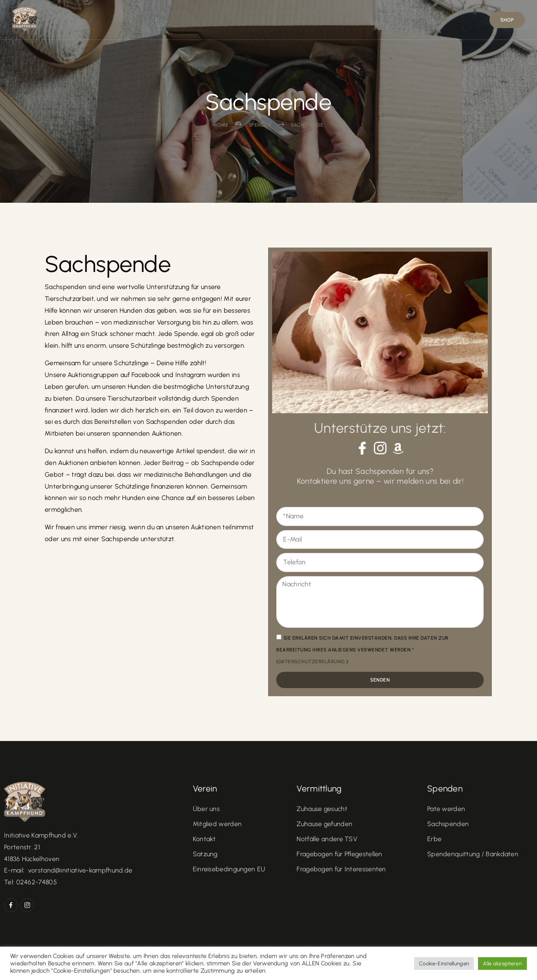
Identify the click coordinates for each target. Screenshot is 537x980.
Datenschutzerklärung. (312, 662)
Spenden (402, 20)
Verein (213, 20)
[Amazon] (398, 448)
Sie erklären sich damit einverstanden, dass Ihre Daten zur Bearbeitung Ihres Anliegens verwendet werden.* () (362, 650)
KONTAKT (455, 20)
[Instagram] (380, 448)
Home (169, 20)
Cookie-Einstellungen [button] (444, 964)
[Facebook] (362, 448)
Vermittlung (274, 20)
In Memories (342, 20)
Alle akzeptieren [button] (502, 964)
